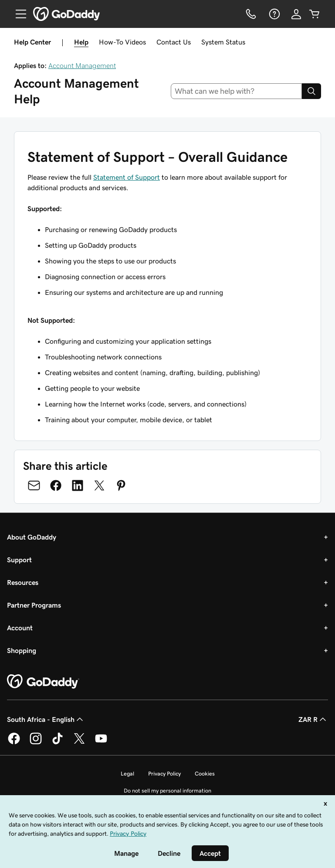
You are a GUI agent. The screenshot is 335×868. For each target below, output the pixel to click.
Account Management (82, 65)
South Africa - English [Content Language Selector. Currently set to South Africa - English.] (46, 719)
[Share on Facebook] (56, 485)
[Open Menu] (17, 14)
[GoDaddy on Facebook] (14, 743)
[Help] (274, 14)
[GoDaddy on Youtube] (101, 743)
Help (81, 42)
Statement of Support (127, 177)
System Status (223, 42)
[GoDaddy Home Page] (43, 682)
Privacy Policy (164, 774)
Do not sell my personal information (167, 791)
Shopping (22, 650)
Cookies (205, 774)
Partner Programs (34, 605)
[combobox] (236, 91)
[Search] (311, 91)
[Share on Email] (34, 485)
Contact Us (174, 42)
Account (20, 628)
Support (19, 560)
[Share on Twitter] (99, 485)
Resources (23, 582)
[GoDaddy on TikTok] (58, 743)
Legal (127, 774)
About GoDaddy (32, 537)
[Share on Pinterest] (121, 485)
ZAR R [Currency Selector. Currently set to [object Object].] (313, 719)
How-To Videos (122, 42)
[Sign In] (296, 14)
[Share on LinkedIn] (78, 485)
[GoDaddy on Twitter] (79, 743)
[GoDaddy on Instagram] (36, 743)
